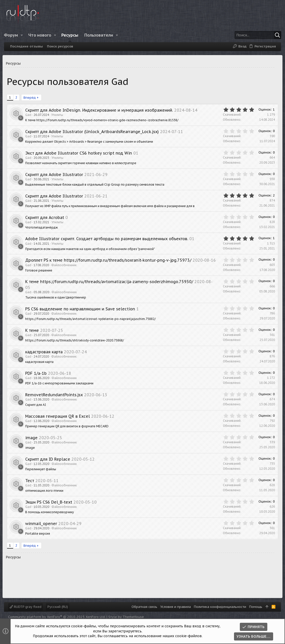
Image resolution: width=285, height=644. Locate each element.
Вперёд (31, 98)
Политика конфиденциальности (220, 607)
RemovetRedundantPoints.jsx (56, 400)
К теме (34, 336)
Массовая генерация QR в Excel (59, 422)
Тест (31, 486)
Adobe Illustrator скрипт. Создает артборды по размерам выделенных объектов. (108, 239)
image (33, 443)
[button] (25, 35)
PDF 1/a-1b (37, 379)
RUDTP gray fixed (25, 607)
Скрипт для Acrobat (46, 217)
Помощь (256, 607)
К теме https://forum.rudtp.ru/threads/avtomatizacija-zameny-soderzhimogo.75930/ (111, 287)
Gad (30, 115)
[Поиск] (246, 35)
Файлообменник (65, 271)
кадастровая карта (45, 357)
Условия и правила (176, 607)
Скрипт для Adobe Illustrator (56, 175)
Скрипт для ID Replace (49, 465)
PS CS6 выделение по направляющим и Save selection (82, 314)
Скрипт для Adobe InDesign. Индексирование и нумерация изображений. (101, 110)
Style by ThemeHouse (126, 617)
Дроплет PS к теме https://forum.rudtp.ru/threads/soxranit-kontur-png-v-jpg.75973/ (110, 260)
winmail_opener (43, 529)
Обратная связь (144, 607)
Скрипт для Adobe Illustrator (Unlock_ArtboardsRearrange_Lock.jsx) (94, 132)
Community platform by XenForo (57, 617)
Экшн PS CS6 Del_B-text (50, 508)
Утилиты (59, 115)
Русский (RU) (58, 607)
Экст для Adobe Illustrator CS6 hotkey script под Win (80, 153)
